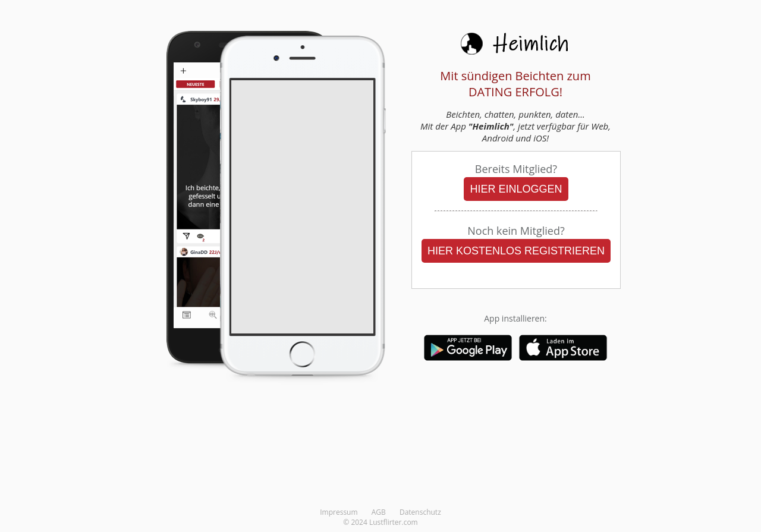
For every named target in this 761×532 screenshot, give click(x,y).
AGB (379, 512)
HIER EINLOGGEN (516, 189)
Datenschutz (420, 512)
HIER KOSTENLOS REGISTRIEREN (516, 251)
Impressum (339, 512)
